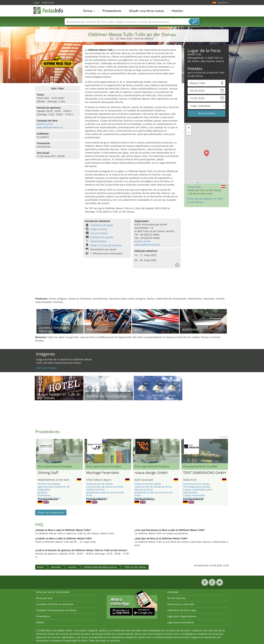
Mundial (56, 567)
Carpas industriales (194, 495)
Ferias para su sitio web (181, 604)
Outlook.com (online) (102, 237)
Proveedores (112, 11)
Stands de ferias (95, 490)
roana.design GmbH (151, 473)
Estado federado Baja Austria (100, 567)
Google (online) (98, 229)
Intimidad (173, 592)
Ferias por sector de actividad (53, 592)
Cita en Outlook (99, 233)
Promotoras (44, 495)
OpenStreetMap (208, 183)
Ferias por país (44, 598)
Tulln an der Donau (135, 567)
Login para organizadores (182, 616)
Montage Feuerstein (103, 473)
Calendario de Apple (102, 225)
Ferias (89, 11)
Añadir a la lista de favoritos (106, 245)
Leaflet (191, 183)
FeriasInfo (50, 10)
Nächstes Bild (129, 451)
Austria (72, 567)
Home (40, 567)
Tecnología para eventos (197, 487)
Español (223, 2)
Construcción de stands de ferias (105, 487)
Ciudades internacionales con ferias (56, 610)
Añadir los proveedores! (51, 512)
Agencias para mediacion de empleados (54, 488)
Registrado (48, 2)
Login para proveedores (181, 622)
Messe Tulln (194, 187)
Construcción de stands (100, 484)
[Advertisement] (132, 286)
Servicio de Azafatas (49, 484)
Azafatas (43, 492)
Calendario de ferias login (182, 610)
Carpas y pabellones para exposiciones (197, 491)
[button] (207, 153)
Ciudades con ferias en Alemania (55, 604)
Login (37, 2)
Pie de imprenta (176, 598)
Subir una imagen (46, 368)
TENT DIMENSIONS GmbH (204, 473)
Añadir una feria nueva (146, 11)
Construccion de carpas (196, 484)
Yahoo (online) (98, 241)
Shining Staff (48, 473)
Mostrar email (45, 124)
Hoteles (177, 11)
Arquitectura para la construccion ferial (105, 494)
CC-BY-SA (225, 183)
